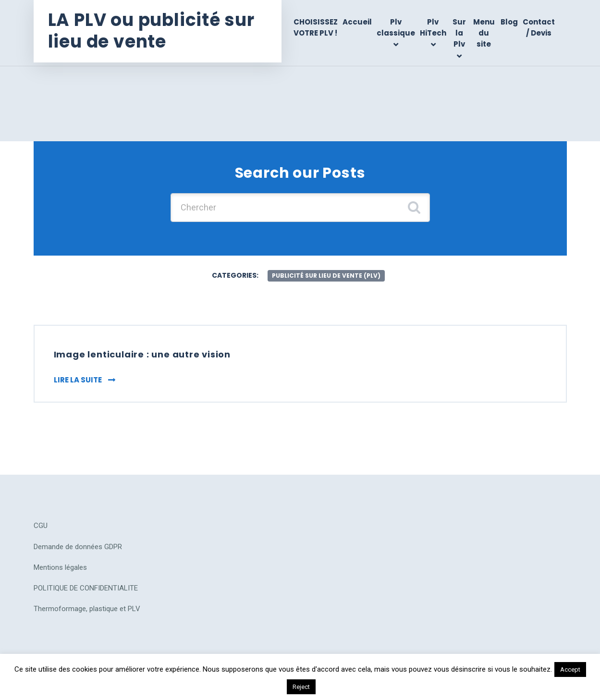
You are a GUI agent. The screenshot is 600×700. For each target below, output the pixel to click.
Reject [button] (301, 687)
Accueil (357, 22)
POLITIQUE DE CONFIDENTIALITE (86, 588)
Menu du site (484, 33)
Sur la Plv (459, 33)
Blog (509, 22)
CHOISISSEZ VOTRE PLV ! (316, 27)
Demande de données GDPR (78, 547)
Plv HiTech (433, 27)
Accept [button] (570, 669)
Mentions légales (60, 567)
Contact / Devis (539, 27)
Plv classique (396, 27)
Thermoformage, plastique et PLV (87, 609)
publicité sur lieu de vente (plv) (326, 276)
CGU (41, 526)
